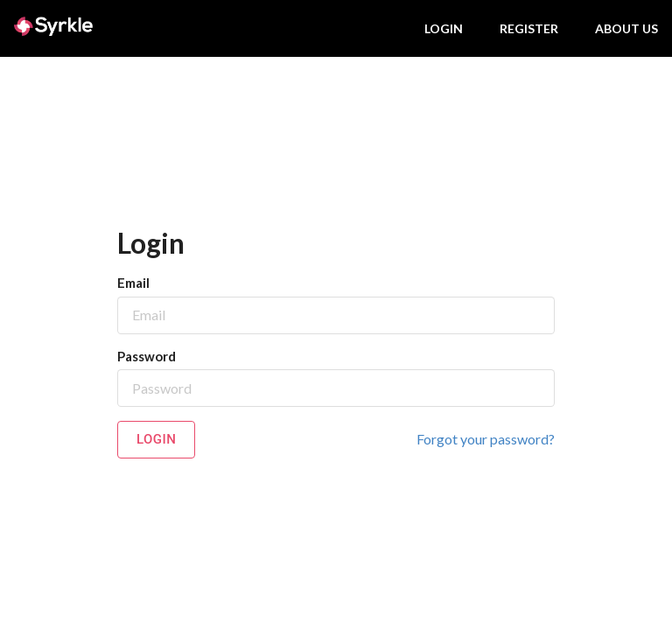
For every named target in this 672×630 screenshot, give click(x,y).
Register (529, 28)
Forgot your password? (486, 439)
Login (444, 28)
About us (626, 28)
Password (147, 356)
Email (133, 283)
